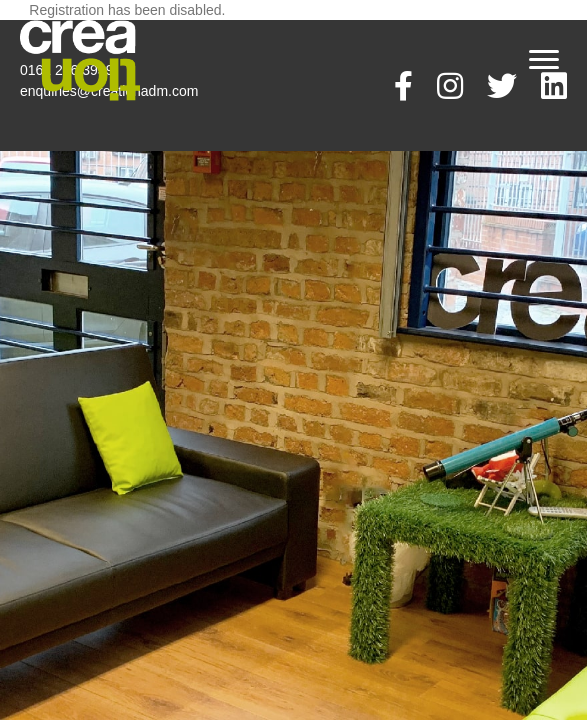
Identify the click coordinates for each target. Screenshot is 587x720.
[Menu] (544, 60)
